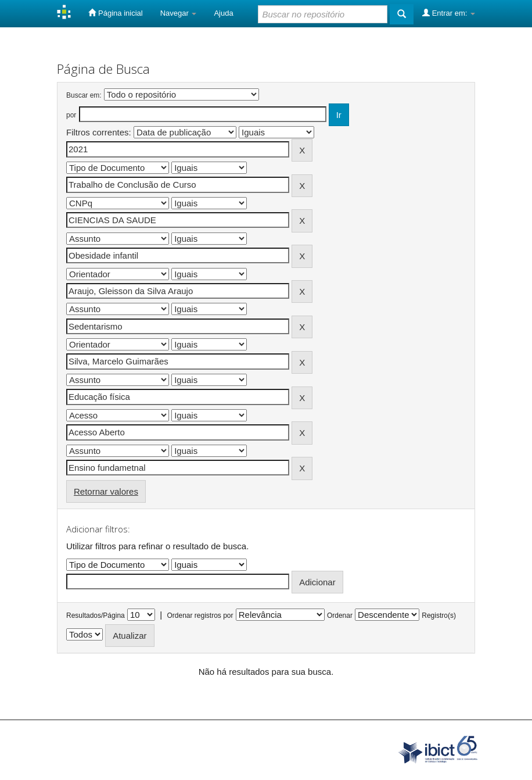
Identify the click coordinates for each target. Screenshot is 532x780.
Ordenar (340, 616)
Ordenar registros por (200, 616)
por (71, 115)
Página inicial (115, 13)
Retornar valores (106, 491)
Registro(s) (439, 616)
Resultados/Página (96, 616)
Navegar (179, 13)
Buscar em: (84, 95)
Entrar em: (449, 13)
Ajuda (223, 13)
